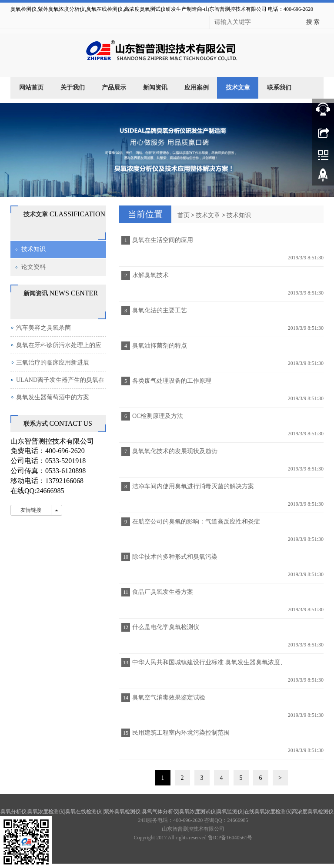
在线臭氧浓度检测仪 (267, 812)
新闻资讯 (155, 88)
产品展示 (114, 88)
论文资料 (33, 267)
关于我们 (73, 88)
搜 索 (313, 22)
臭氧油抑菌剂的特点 (160, 346)
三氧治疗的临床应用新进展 (53, 363)
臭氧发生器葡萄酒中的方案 (53, 397)
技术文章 (238, 88)
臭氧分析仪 (13, 812)
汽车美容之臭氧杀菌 (43, 328)
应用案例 (197, 88)
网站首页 (31, 88)
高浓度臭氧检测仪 (313, 812)
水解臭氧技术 (150, 275)
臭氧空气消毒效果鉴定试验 (169, 697)
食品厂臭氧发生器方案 (163, 592)
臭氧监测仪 (230, 812)
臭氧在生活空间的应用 (163, 240)
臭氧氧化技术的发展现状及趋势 (175, 451)
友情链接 (31, 510)
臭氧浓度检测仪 (46, 812)
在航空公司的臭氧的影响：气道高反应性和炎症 (196, 522)
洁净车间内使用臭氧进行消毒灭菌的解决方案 (193, 486)
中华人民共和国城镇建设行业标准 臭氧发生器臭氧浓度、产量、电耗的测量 (208, 665)
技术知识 (239, 215)
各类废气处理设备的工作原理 (172, 381)
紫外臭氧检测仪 (122, 812)
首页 (184, 215)
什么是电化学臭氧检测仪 (166, 627)
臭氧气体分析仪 (160, 812)
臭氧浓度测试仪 (197, 812)
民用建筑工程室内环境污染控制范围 (181, 733)
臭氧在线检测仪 (84, 812)
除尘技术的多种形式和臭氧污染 (175, 557)
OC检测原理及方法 (158, 416)
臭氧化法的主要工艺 (160, 310)
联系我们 (279, 88)
